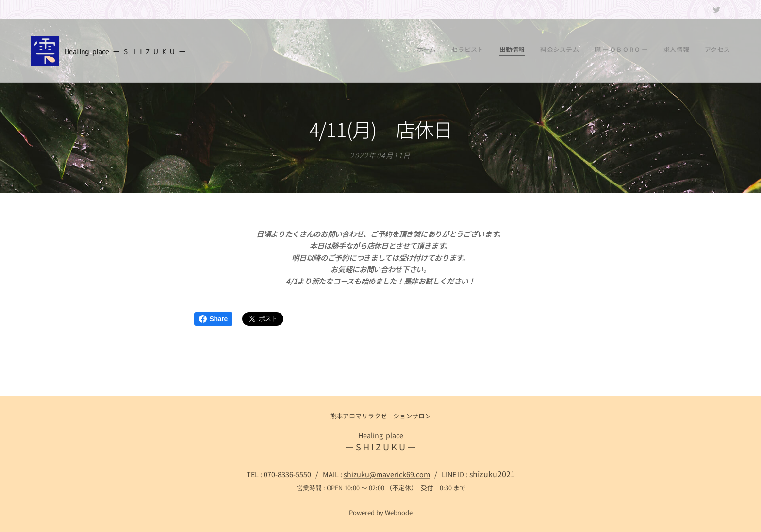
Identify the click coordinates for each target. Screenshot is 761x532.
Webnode (399, 512)
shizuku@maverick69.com (387, 474)
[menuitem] (639, 51)
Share (213, 319)
